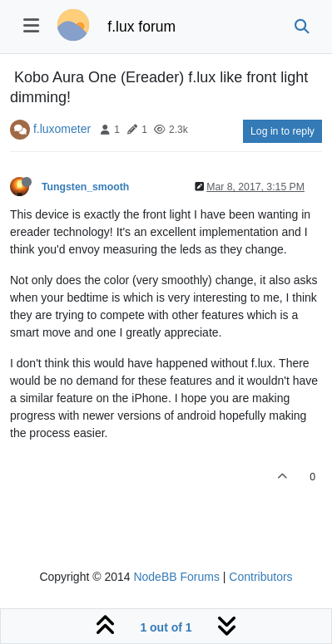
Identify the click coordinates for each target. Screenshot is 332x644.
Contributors (260, 577)
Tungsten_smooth (85, 187)
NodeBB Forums (176, 577)
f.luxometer (62, 129)
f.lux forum (141, 27)
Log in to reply (282, 131)
